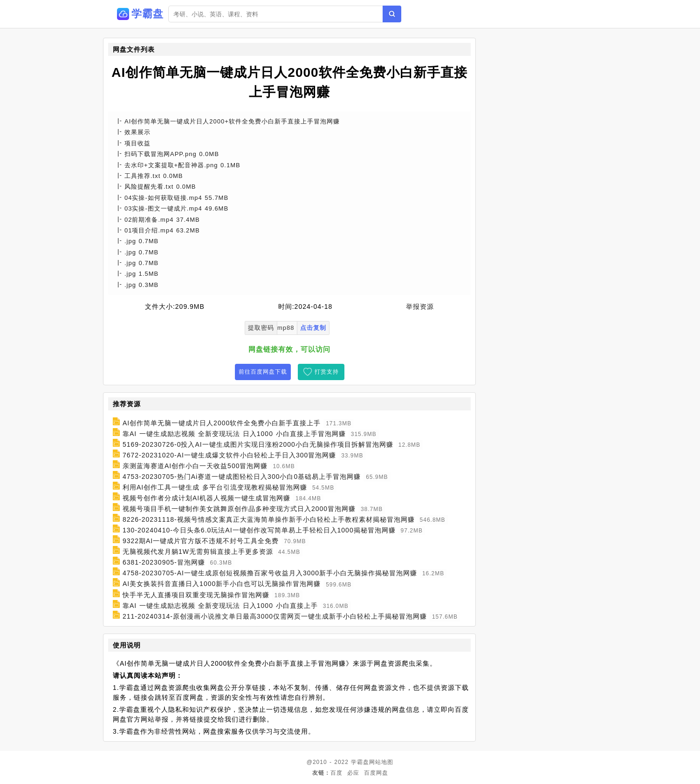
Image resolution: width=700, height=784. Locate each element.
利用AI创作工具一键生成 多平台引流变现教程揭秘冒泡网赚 (215, 487)
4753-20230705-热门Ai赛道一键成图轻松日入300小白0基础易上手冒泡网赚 (242, 477)
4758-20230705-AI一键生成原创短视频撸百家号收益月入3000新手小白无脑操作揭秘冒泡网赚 (270, 573)
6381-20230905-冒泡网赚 (164, 562)
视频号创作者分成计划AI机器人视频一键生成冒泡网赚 (206, 498)
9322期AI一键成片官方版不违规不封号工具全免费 (201, 541)
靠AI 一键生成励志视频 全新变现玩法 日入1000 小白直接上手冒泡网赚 (234, 434)
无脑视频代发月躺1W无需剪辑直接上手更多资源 (198, 552)
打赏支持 (327, 372)
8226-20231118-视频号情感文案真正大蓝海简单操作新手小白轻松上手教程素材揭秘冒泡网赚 (269, 519)
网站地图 (381, 762)
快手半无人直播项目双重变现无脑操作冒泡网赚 (196, 595)
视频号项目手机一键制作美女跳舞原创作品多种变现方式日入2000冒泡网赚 (239, 509)
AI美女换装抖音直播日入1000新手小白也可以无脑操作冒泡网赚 (222, 584)
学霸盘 (360, 762)
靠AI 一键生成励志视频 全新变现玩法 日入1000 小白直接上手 (220, 606)
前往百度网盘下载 (263, 372)
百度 (336, 773)
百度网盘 (376, 773)
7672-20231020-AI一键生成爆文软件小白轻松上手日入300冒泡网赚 (229, 455)
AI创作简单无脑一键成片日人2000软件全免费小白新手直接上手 (222, 423)
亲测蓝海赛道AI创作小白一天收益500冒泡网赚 (195, 466)
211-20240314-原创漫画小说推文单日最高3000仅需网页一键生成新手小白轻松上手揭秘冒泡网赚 (275, 616)
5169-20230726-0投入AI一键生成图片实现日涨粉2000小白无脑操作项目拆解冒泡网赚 (258, 444)
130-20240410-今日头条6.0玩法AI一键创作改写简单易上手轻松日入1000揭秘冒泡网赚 (259, 530)
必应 (353, 773)
